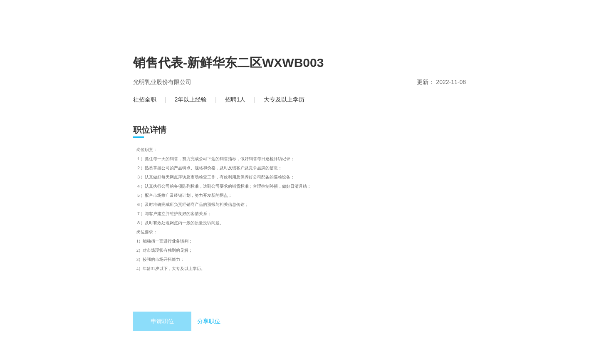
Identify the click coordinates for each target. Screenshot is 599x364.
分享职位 (209, 321)
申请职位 (162, 321)
